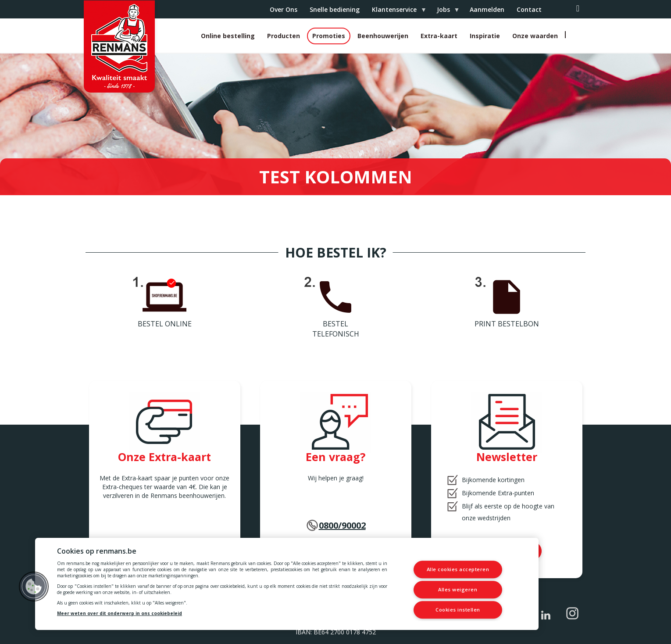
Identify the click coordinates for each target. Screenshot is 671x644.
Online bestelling (228, 36)
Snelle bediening (335, 9)
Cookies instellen (458, 610)
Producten (284, 36)
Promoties (329, 36)
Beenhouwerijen (383, 36)
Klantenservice (396, 12)
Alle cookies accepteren (458, 570)
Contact (529, 9)
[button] (34, 587)
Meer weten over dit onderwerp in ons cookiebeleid (120, 613)
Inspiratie (485, 36)
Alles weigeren (458, 589)
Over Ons (284, 9)
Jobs (445, 12)
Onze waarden (535, 36)
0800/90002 (342, 525)
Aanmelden (487, 9)
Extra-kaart (439, 36)
